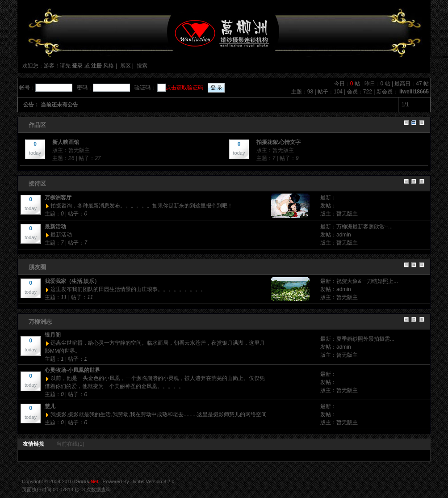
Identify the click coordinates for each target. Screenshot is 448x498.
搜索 (142, 66)
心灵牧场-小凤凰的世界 (72, 370)
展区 (126, 66)
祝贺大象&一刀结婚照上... (367, 281)
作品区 (37, 125)
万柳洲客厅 (58, 198)
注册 (96, 66)
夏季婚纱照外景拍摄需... (365, 339)
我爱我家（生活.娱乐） (72, 281)
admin (344, 235)
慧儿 (50, 406)
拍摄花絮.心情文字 (278, 142)
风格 (109, 66)
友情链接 (33, 444)
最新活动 (55, 227)
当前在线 (70, 444)
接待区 (37, 184)
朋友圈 (37, 267)
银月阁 (53, 335)
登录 (77, 66)
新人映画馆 (66, 142)
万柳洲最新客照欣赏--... (364, 227)
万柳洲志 (40, 322)
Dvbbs (137, 481)
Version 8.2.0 (160, 481)
